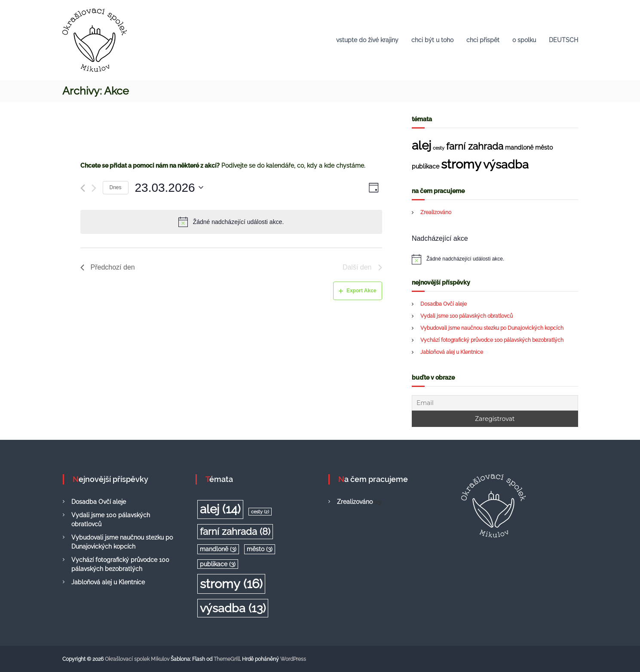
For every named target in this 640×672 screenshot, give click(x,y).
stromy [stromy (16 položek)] (461, 164)
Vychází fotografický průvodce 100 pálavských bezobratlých (492, 340)
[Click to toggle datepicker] (169, 188)
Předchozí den (108, 267)
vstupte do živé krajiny (367, 40)
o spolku (524, 40)
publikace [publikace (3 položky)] (426, 166)
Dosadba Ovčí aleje (444, 304)
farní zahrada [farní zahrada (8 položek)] (475, 146)
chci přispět (483, 40)
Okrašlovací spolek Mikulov (137, 659)
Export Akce (358, 291)
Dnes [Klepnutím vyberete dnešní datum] (116, 187)
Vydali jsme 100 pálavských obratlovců (467, 316)
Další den (362, 267)
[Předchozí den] (83, 188)
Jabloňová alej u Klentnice (452, 352)
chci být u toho (432, 40)
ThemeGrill (227, 659)
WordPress (293, 659)
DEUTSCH (563, 40)
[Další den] (94, 188)
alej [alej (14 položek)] (421, 146)
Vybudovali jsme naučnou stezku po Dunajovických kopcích (492, 328)
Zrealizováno (436, 212)
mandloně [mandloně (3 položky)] (519, 147)
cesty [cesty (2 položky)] (439, 148)
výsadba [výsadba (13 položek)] (506, 164)
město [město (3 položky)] (544, 147)
